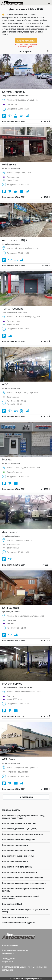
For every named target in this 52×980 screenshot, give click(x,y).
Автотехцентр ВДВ (14, 240)
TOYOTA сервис (13, 309)
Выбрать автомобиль (26, 41)
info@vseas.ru (8, 953)
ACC (5, 384)
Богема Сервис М (14, 92)
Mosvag (7, 459)
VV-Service (9, 164)
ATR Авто (8, 759)
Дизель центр (11, 532)
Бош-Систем (10, 608)
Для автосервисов (10, 945)
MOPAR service (12, 684)
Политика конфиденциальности (16, 967)
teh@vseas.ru (8, 962)
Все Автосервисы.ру (17, 3)
